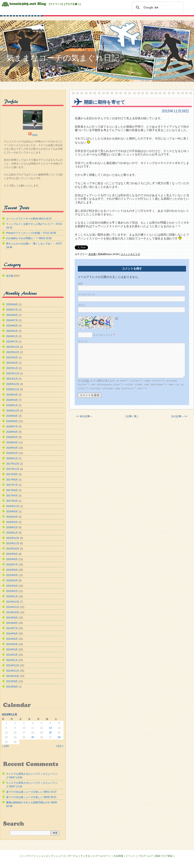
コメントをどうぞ (130, 254)
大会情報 (118, 856)
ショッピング (46, 856)
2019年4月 (12, 395)
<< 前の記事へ (84, 416)
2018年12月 (13, 411)
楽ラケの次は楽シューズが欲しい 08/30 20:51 (31, 797)
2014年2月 (12, 655)
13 (50, 728)
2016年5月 (12, 511)
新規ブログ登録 (164, 856)
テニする (85, 856)
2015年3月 (12, 586)
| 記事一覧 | (132, 416)
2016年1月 (12, 533)
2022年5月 (12, 358)
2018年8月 (12, 421)
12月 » (60, 746)
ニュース (61, 856)
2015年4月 (12, 581)
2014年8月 (12, 623)
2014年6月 (12, 634)
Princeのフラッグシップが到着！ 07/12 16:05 (31, 233)
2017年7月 (12, 485)
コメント (83, 341)
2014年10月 (13, 612)
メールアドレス (86, 294)
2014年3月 (12, 650)
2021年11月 (13, 373)
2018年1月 (12, 458)
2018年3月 (12, 448)
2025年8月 (12, 304)
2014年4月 (12, 644)
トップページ (29, 856)
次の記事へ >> (179, 416)
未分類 (92, 254)
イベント (130, 856)
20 (50, 733)
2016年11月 (13, 506)
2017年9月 (12, 474)
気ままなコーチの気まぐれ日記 (63, 58)
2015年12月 (13, 538)
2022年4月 (12, 363)
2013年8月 (12, 687)
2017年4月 (12, 496)
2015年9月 (12, 554)
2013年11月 (13, 671)
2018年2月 (12, 453)
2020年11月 (13, 389)
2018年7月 (12, 427)
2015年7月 (12, 565)
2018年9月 (12, 416)
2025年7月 (12, 310)
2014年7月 (12, 628)
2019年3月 (12, 400)
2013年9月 (12, 681)
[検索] (157, 8)
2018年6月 (12, 432)
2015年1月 (12, 596)
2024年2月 (12, 331)
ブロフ (81, 305)
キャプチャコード (103, 335)
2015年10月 (13, 549)
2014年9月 (12, 618)
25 (33, 737)
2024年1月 (12, 336)
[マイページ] (56, 4)
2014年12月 (13, 602)
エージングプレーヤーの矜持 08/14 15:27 (29, 219)
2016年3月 (12, 522)
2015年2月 (12, 591)
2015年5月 (12, 575)
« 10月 (5, 746)
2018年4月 (12, 442)
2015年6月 (12, 570)
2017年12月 (13, 464)
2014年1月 (12, 660)
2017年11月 (13, 469)
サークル (73, 856)
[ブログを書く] (72, 4)
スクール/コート (102, 856)
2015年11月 (13, 543)
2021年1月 (12, 379)
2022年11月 (13, 347)
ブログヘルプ (145, 856)
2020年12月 (13, 384)
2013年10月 (13, 676)
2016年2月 (12, 527)
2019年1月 (12, 405)
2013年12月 (13, 665)
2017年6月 (12, 490)
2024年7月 (12, 320)
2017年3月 (12, 501)
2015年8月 (12, 559)
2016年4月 (12, 517)
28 (59, 737)
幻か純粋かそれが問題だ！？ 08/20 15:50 (29, 238)
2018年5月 (12, 437)
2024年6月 (12, 326)
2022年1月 (12, 368)
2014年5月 (12, 639)
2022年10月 (13, 352)
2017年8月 (12, 480)
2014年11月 (13, 607)
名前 (80, 284)
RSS (35, 135)
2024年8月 (12, 315)
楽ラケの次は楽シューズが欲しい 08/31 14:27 (31, 792)
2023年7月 (12, 342)
